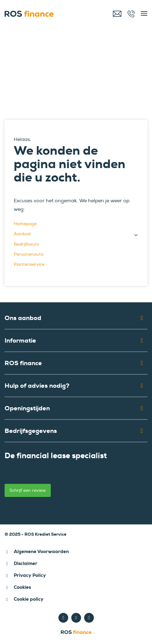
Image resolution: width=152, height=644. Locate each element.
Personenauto (29, 254)
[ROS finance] (44, 14)
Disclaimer (26, 563)
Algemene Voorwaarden (41, 552)
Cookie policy (29, 599)
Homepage (25, 224)
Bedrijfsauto (26, 244)
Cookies (22, 587)
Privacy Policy (30, 575)
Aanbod (22, 234)
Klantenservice (29, 264)
